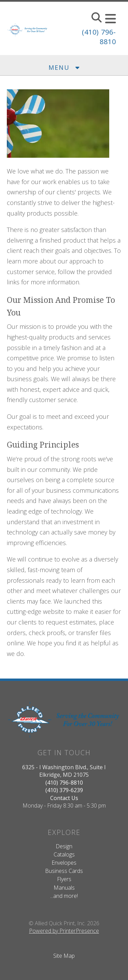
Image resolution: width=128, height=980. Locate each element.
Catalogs (64, 854)
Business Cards (64, 871)
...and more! (64, 896)
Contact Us (64, 798)
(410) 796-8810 (64, 783)
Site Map (64, 956)
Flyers (64, 879)
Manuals (64, 888)
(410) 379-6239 (64, 790)
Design (64, 846)
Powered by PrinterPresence (64, 931)
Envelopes (64, 863)
